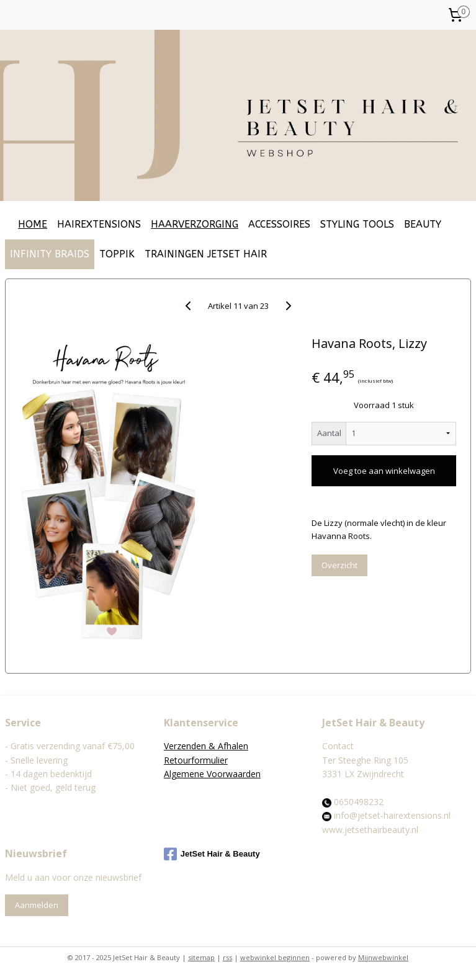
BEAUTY (423, 224)
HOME (33, 224)
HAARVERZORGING (195, 224)
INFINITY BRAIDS (50, 254)
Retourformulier (196, 760)
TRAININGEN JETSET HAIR (206, 254)
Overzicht (339, 565)
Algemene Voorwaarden (212, 774)
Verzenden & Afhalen (206, 746)
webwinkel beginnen (275, 957)
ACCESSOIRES (279, 224)
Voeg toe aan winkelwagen (384, 471)
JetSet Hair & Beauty (212, 854)
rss (227, 957)
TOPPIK (117, 254)
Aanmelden (37, 905)
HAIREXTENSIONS (99, 224)
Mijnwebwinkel (383, 957)
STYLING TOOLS (357, 224)
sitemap (201, 957)
